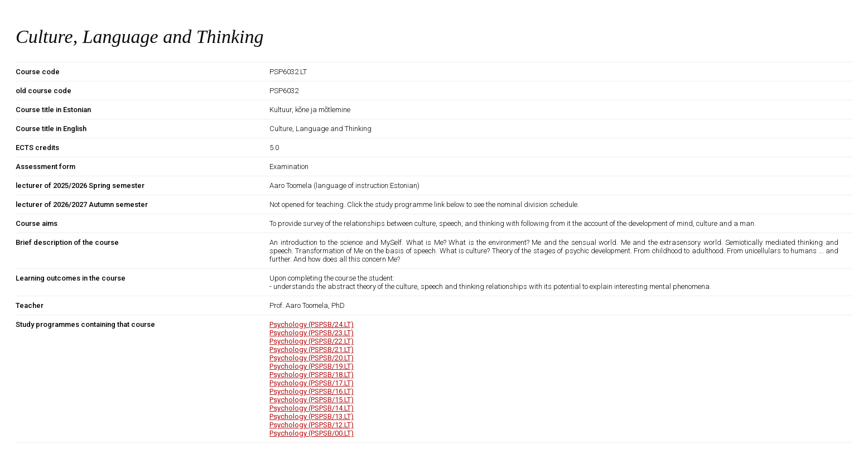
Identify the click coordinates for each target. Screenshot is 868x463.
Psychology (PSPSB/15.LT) (312, 400)
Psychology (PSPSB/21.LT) (312, 349)
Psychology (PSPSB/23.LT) (312, 333)
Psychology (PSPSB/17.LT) (312, 383)
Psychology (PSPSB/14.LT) (312, 408)
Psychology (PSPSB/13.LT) (312, 416)
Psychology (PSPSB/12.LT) (312, 425)
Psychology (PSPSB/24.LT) (312, 324)
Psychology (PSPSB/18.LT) (312, 375)
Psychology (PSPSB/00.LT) (312, 433)
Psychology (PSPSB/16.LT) (312, 391)
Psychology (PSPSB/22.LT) (312, 341)
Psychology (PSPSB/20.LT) (312, 358)
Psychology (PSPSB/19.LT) (312, 366)
